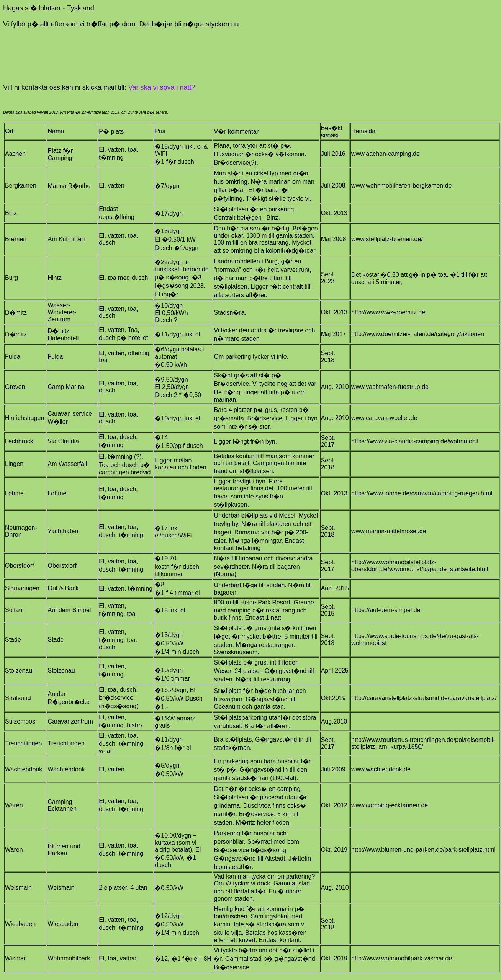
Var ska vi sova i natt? (162, 87)
